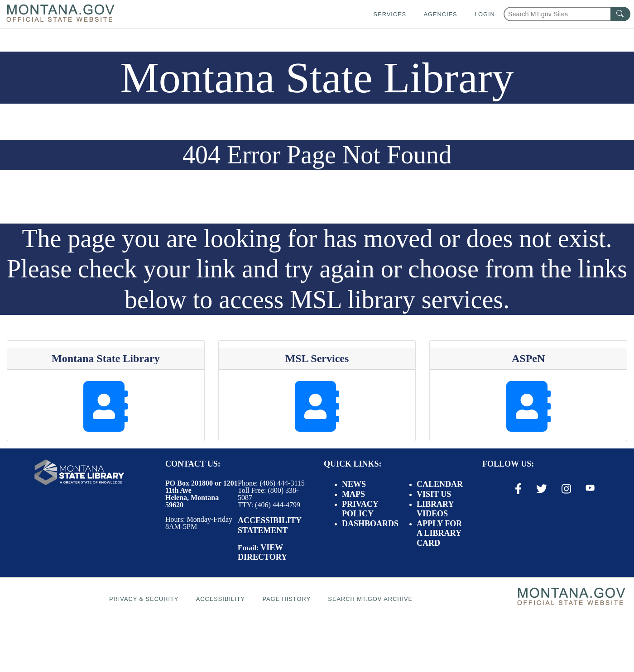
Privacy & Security (144, 599)
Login (485, 14)
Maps (353, 494)
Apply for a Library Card (439, 533)
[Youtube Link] (590, 488)
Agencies (440, 14)
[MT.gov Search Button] (620, 14)
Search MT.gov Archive (370, 599)
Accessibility (221, 599)
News (354, 484)
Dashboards (370, 524)
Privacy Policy (360, 509)
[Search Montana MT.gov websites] (567, 14)
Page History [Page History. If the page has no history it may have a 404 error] (286, 599)
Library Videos (435, 509)
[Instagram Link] (566, 489)
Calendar (440, 484)
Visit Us (434, 494)
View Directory (262, 553)
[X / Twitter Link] (542, 489)
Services (390, 14)
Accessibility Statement (269, 525)
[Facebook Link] (518, 489)
